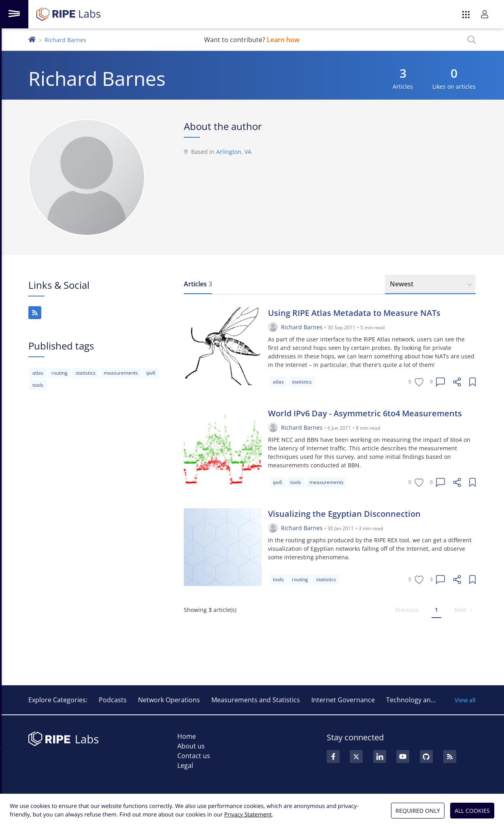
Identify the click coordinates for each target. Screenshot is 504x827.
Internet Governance (343, 700)
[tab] (198, 284)
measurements (121, 373)
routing (60, 373)
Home (187, 736)
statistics (86, 373)
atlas (38, 373)
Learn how (283, 40)
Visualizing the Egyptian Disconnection (344, 514)
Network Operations (169, 700)
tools (38, 385)
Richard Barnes (302, 327)
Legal (185, 765)
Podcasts (113, 700)
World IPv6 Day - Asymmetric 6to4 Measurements (365, 413)
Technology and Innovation (428, 700)
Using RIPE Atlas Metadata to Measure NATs (354, 313)
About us (191, 746)
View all (465, 700)
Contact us (194, 756)
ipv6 (151, 373)
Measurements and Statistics (256, 700)
